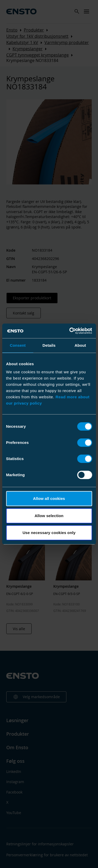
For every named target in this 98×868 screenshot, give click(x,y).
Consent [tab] (18, 345)
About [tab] (80, 345)
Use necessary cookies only (49, 533)
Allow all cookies (49, 498)
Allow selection (49, 516)
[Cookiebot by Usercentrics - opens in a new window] (70, 331)
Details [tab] (49, 345)
